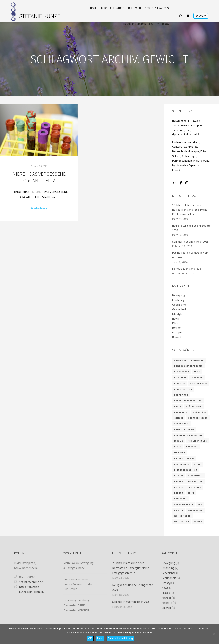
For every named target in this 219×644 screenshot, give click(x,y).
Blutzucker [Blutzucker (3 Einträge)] (182, 372)
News (175, 319)
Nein (100, 638)
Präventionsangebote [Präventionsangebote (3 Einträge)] (188, 481)
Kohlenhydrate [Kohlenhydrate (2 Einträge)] (197, 441)
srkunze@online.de (29, 582)
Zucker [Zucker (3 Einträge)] (198, 522)
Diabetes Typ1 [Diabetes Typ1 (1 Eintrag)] (199, 383)
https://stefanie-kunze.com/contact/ (29, 589)
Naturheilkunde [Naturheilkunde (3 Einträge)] (184, 458)
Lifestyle (177, 314)
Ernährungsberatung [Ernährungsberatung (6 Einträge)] (188, 401)
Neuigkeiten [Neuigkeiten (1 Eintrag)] (182, 464)
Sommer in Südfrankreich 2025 (190, 242)
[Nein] (214, 634)
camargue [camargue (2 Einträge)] (197, 378)
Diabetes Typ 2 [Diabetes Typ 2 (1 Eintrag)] (183, 389)
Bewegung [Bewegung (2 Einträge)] (197, 360)
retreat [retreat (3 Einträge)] (179, 487)
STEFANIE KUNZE (39, 16)
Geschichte (179, 305)
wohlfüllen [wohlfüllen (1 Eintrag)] (182, 522)
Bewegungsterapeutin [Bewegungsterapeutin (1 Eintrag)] (188, 366)
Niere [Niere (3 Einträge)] (197, 464)
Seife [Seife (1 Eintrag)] (191, 493)
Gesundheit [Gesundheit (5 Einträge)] (181, 424)
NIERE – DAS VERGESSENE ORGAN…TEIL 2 (39, 177)
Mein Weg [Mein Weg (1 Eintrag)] (180, 453)
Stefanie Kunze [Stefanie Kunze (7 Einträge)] (184, 504)
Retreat (177, 328)
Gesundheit (179, 309)
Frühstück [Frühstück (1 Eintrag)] (200, 412)
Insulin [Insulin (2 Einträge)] (179, 441)
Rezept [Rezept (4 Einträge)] (179, 493)
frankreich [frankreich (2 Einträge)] (181, 412)
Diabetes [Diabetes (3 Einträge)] (180, 383)
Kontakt (201, 16)
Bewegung (179, 295)
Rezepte (177, 332)
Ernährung (178, 300)
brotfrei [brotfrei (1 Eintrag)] (180, 378)
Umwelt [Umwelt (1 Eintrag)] (179, 510)
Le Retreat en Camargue (187, 269)
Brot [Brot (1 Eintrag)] (197, 372)
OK (90, 638)
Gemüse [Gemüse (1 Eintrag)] (179, 418)
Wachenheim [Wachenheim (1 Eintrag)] (195, 510)
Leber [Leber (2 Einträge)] (178, 447)
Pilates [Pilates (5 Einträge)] (179, 476)
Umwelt (177, 337)
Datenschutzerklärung (120, 638)
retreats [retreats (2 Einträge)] (195, 487)
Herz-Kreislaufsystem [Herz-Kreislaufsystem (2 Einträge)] (188, 435)
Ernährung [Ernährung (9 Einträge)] (181, 395)
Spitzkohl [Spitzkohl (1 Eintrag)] (181, 499)
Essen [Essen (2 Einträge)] (178, 406)
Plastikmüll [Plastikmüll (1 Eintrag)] (196, 476)
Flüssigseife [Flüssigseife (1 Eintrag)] (194, 406)
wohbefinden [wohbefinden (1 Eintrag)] (182, 516)
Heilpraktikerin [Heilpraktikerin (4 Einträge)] (184, 429)
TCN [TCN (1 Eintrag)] (200, 504)
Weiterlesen (39, 208)
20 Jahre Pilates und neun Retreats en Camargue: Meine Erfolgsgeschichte (190, 210)
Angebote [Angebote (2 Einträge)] (180, 360)
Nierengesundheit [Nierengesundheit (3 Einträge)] (186, 470)
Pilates (176, 323)
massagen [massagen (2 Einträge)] (192, 447)
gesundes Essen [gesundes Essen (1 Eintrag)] (198, 418)
